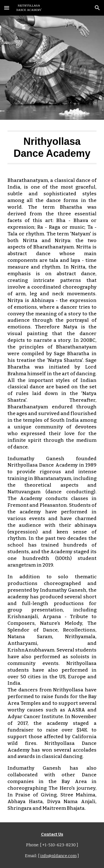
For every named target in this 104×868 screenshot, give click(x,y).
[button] (7, 8)
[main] (52, 147)
